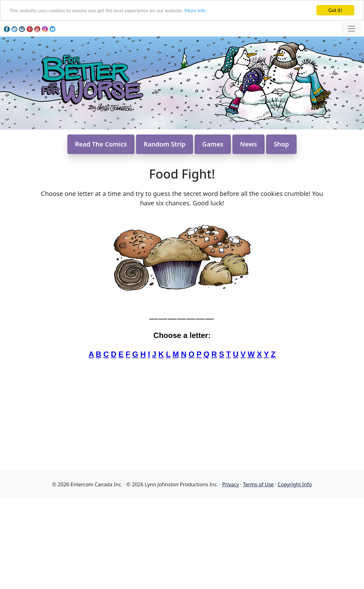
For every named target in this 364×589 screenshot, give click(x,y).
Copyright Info (295, 484)
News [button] (248, 144)
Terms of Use (258, 484)
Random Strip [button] (165, 144)
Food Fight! (182, 174)
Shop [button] (281, 144)
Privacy (230, 484)
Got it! (335, 10)
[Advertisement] (182, 542)
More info (195, 11)
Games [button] (213, 144)
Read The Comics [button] (101, 144)
